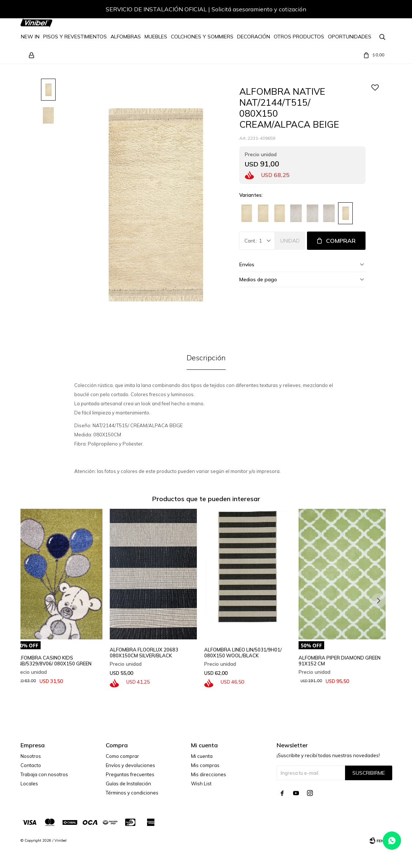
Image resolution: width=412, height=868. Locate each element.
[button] (379, 10)
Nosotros (31, 756)
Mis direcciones (209, 774)
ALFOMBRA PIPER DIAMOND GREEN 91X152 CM (340, 661)
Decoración (254, 37)
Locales (29, 784)
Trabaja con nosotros (44, 774)
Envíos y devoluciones (130, 765)
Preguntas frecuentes (130, 774)
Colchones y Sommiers (202, 37)
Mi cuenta (202, 756)
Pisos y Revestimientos (75, 37)
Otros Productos (299, 37)
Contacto (31, 765)
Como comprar (122, 756)
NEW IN (30, 37)
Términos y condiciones (132, 793)
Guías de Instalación (128, 784)
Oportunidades (350, 37)
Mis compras (205, 765)
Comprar (341, 241)
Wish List (201, 784)
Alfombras (126, 37)
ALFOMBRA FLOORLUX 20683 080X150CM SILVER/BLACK (144, 653)
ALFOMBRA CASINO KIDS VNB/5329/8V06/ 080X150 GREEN (53, 661)
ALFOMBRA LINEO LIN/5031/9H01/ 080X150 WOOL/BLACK (243, 653)
